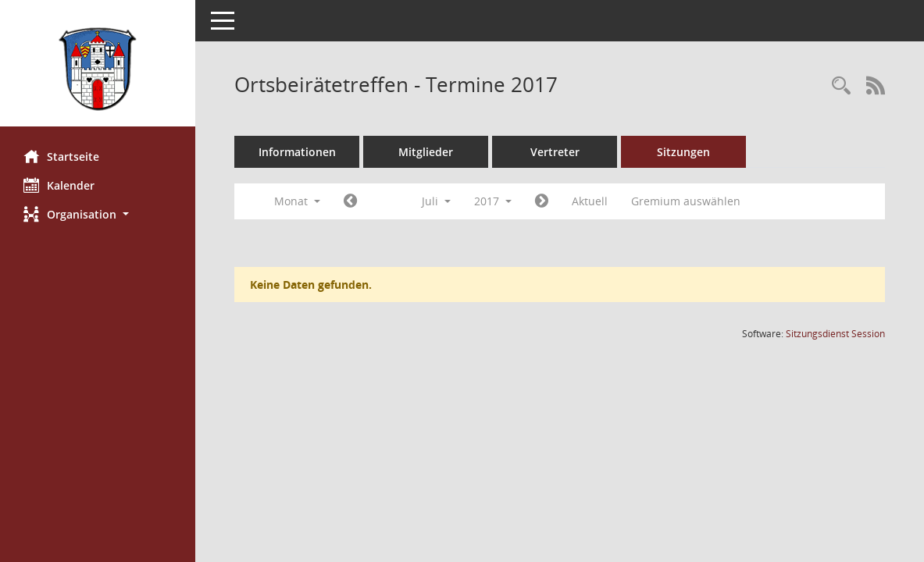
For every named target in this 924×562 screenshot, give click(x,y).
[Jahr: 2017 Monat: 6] (350, 201)
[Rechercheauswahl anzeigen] (841, 86)
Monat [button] (297, 201)
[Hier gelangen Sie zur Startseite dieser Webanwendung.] (98, 69)
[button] (98, 214)
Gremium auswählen (686, 201)
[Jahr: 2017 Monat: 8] (542, 201)
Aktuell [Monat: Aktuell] (590, 201)
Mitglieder (426, 152)
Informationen (297, 152)
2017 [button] (493, 201)
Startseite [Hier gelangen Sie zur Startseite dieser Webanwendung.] (61, 156)
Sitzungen (683, 152)
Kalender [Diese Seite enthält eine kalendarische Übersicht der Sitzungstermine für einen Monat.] (59, 185)
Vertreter (555, 152)
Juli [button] (436, 201)
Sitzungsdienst (835, 334)
